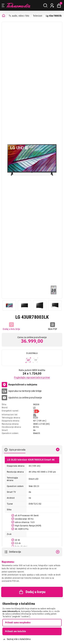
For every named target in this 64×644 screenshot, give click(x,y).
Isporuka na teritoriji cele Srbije (25, 391)
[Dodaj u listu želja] (11, 326)
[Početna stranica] (4, 16)
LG (34, 408)
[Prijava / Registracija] (52, 5)
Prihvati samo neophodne (18, 623)
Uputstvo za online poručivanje (25, 398)
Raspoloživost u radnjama (20, 385)
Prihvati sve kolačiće (16, 631)
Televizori (38, 16)
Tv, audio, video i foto (19, 16)
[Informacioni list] (35, 415)
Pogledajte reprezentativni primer (32, 377)
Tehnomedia (18, 5)
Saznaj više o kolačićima (19, 639)
